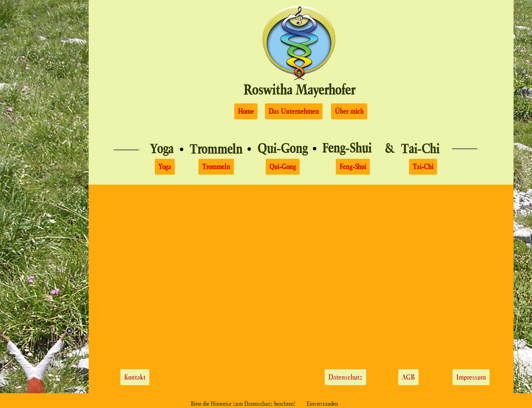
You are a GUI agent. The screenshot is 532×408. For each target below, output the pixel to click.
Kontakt (135, 377)
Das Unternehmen (294, 111)
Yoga (162, 148)
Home (246, 111)
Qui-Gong (283, 167)
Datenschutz (345, 377)
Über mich (349, 111)
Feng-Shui (353, 167)
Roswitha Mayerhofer (299, 90)
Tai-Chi (423, 167)
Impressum (471, 377)
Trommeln (216, 167)
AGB (408, 377)
